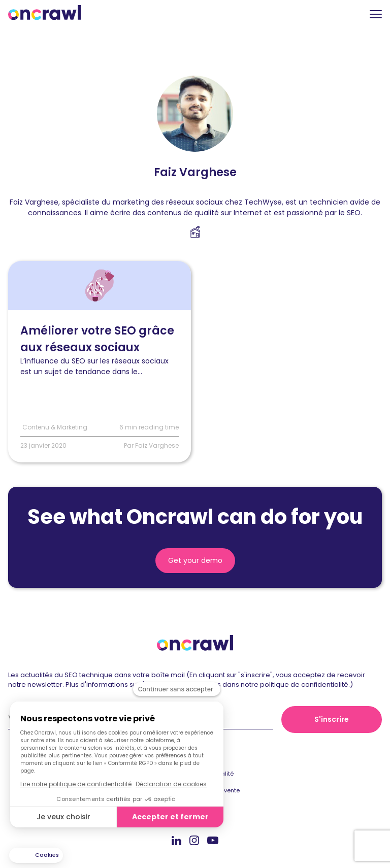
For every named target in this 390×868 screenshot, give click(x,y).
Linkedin (176, 840)
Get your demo (195, 560)
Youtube (213, 841)
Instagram (194, 840)
